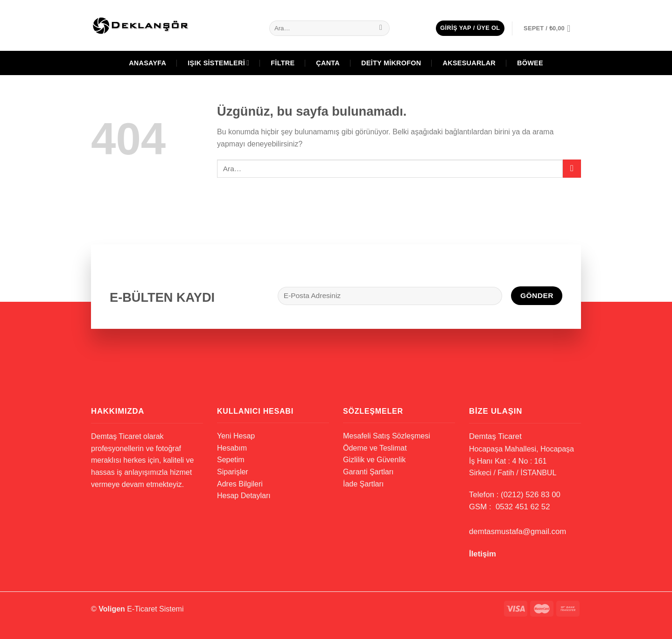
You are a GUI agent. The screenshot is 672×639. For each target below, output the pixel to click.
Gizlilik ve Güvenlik (374, 460)
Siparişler (233, 472)
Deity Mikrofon (391, 63)
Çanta (328, 63)
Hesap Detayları (244, 496)
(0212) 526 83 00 (531, 495)
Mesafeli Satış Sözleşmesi (387, 436)
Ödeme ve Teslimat (375, 448)
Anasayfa (147, 63)
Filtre (283, 63)
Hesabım (232, 448)
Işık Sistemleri (218, 63)
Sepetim (231, 460)
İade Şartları (363, 484)
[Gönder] (381, 28)
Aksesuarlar (469, 63)
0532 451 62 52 (523, 507)
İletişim (483, 554)
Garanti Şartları (368, 472)
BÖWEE (530, 63)
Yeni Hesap (236, 436)
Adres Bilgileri (240, 484)
